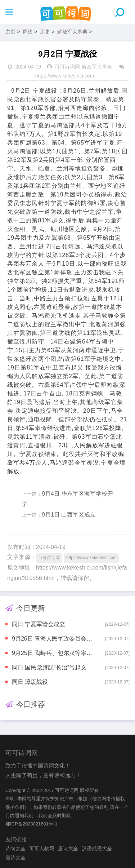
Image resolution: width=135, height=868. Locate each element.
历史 (45, 32)
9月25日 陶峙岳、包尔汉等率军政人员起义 (52, 653)
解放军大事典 (72, 32)
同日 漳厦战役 (30, 682)
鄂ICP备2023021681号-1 (31, 824)
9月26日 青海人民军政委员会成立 (52, 639)
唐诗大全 (68, 849)
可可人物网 (42, 849)
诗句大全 (15, 849)
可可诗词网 (67, 67)
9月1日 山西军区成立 (69, 515)
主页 (10, 32)
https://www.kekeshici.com (65, 76)
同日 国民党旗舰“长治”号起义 (49, 667)
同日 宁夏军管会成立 (39, 624)
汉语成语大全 (97, 849)
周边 (28, 32)
